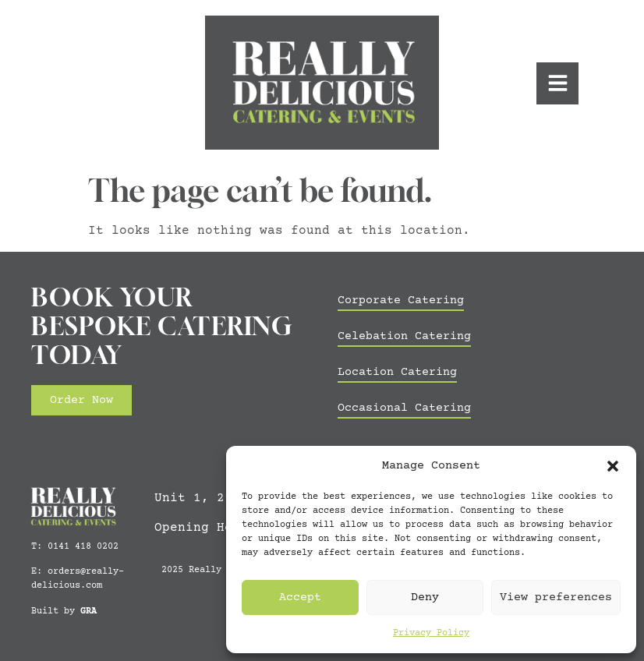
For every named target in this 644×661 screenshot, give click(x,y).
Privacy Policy (431, 633)
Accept (300, 597)
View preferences (556, 597)
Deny (425, 597)
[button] (613, 466)
